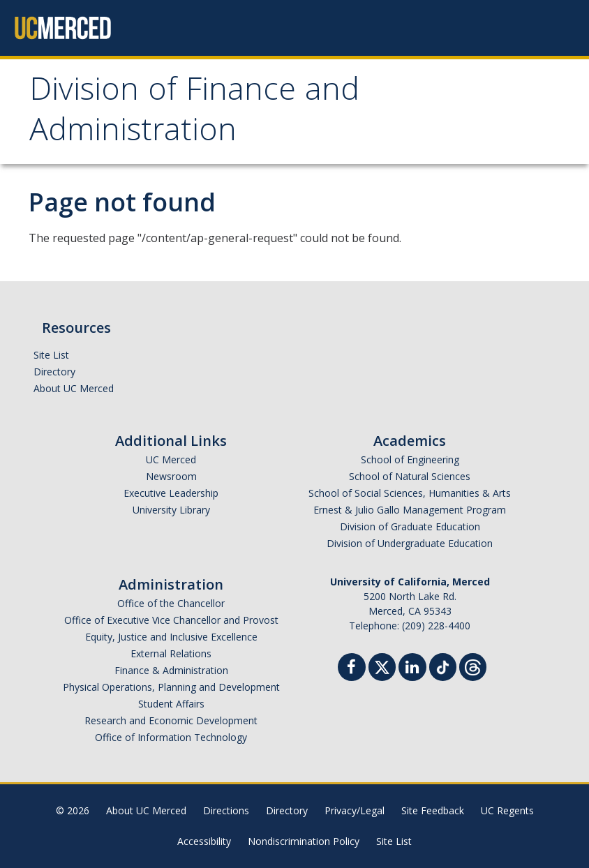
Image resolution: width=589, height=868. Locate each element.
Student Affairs (171, 704)
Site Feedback (433, 810)
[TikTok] (443, 665)
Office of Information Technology (171, 737)
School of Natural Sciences (410, 476)
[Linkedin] (412, 669)
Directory (54, 372)
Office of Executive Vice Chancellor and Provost (171, 620)
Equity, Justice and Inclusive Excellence (171, 637)
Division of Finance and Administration (194, 113)
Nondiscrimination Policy (304, 841)
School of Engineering (410, 459)
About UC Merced (74, 388)
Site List (51, 355)
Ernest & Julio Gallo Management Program (410, 510)
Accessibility (204, 841)
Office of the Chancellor (171, 603)
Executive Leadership (171, 493)
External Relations (171, 653)
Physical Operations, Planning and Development (171, 687)
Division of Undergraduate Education (410, 543)
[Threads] (473, 665)
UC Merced (171, 459)
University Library (171, 510)
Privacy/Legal (355, 810)
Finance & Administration (171, 670)
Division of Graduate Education (410, 526)
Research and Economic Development (171, 720)
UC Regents (507, 810)
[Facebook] (352, 669)
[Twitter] (382, 665)
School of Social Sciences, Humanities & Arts (410, 493)
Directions (226, 810)
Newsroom (171, 476)
